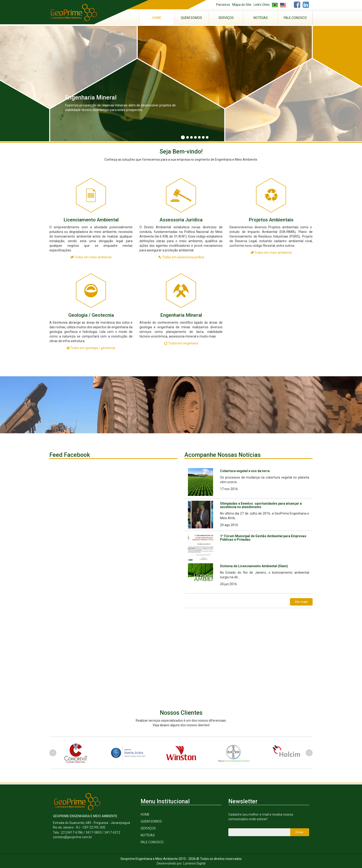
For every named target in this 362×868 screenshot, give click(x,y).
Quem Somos (191, 18)
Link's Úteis (262, 5)
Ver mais (301, 602)
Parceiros (223, 5)
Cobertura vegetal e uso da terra (245, 471)
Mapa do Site (242, 5)
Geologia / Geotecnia (91, 315)
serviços (148, 828)
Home (157, 18)
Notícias (261, 18)
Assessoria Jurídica (181, 220)
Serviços (226, 18)
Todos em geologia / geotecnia (91, 348)
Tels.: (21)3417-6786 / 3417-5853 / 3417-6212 (87, 832)
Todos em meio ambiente (91, 257)
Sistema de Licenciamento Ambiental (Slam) (254, 566)
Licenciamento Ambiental (91, 220)
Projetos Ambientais (271, 220)
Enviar (299, 832)
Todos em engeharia (181, 343)
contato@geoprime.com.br (72, 837)
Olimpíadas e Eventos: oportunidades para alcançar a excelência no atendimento (261, 505)
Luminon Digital (194, 863)
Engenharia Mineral (181, 315)
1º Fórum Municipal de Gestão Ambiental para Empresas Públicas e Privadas (263, 538)
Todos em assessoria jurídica (181, 257)
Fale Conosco (295, 18)
